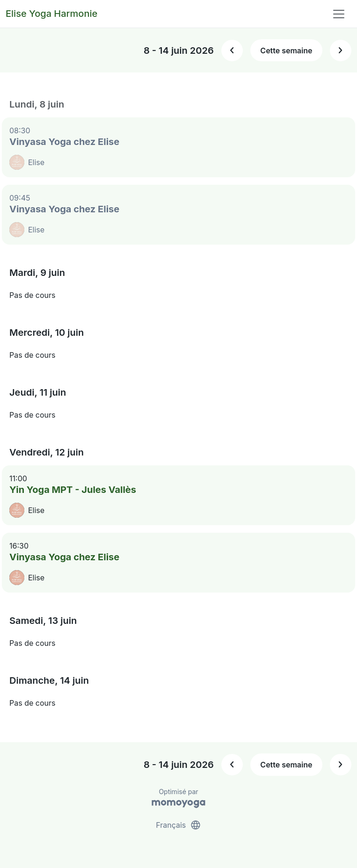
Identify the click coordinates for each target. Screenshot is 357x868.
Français (178, 825)
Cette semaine (286, 51)
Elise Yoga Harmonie (51, 14)
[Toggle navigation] (339, 14)
